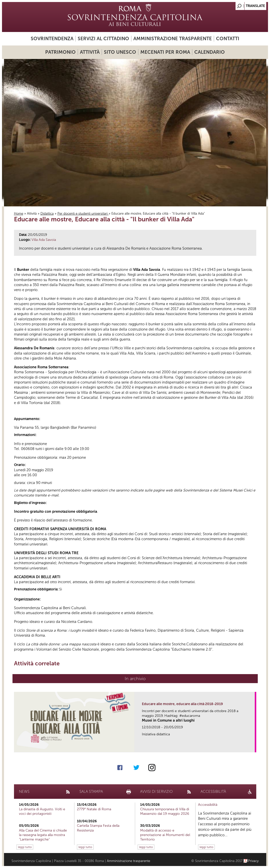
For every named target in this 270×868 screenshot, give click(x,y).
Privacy (253, 861)
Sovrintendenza (52, 39)
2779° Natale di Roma (94, 809)
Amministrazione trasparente (173, 39)
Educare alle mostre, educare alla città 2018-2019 (182, 704)
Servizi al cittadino (103, 39)
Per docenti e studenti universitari (83, 214)
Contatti (228, 39)
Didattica (47, 214)
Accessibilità (208, 805)
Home (19, 214)
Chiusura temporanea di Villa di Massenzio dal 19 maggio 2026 (165, 811)
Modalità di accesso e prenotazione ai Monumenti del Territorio (165, 835)
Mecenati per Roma (165, 52)
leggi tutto (25, 847)
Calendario (210, 52)
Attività (90, 52)
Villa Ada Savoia (44, 240)
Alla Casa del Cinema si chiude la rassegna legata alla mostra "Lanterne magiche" (43, 835)
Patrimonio (60, 52)
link (253, 747)
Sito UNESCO (120, 52)
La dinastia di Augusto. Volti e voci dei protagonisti (42, 811)
